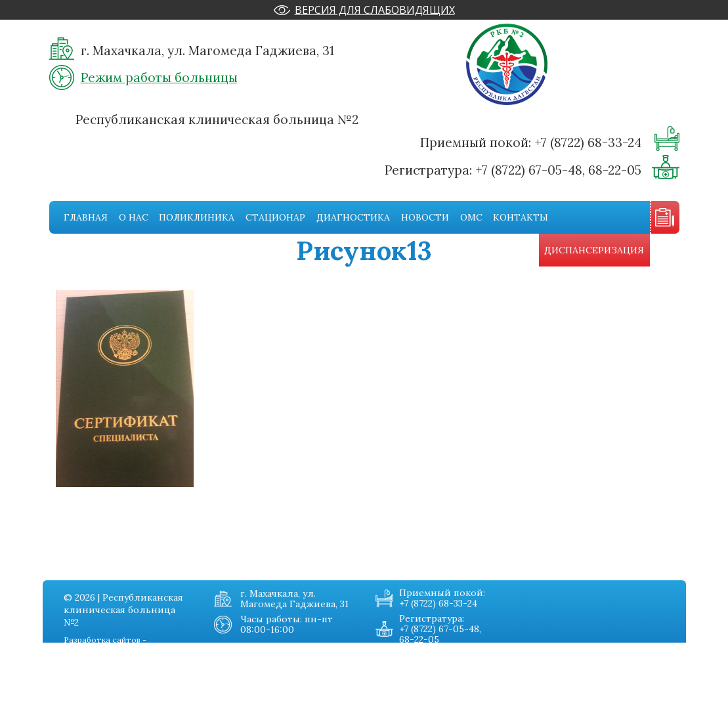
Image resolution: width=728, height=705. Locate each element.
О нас (134, 217)
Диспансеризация (594, 250)
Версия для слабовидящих (375, 10)
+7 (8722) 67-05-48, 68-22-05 (558, 170)
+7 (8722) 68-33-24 (588, 142)
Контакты (521, 217)
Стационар (275, 217)
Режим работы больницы (159, 77)
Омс (471, 217)
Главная (86, 217)
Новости (425, 217)
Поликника (76, 670)
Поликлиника (197, 217)
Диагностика (353, 217)
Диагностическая (90, 696)
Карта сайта (169, 696)
